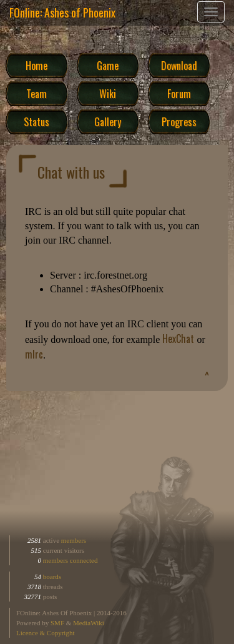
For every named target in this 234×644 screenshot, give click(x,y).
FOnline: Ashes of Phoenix (62, 12)
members (74, 540)
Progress (179, 121)
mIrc (34, 354)
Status (37, 121)
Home (37, 65)
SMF (57, 623)
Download (179, 65)
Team (37, 93)
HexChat (178, 339)
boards (51, 577)
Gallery (108, 121)
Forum (179, 93)
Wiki (108, 93)
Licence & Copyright (45, 633)
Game (108, 65)
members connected (71, 560)
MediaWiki (89, 623)
